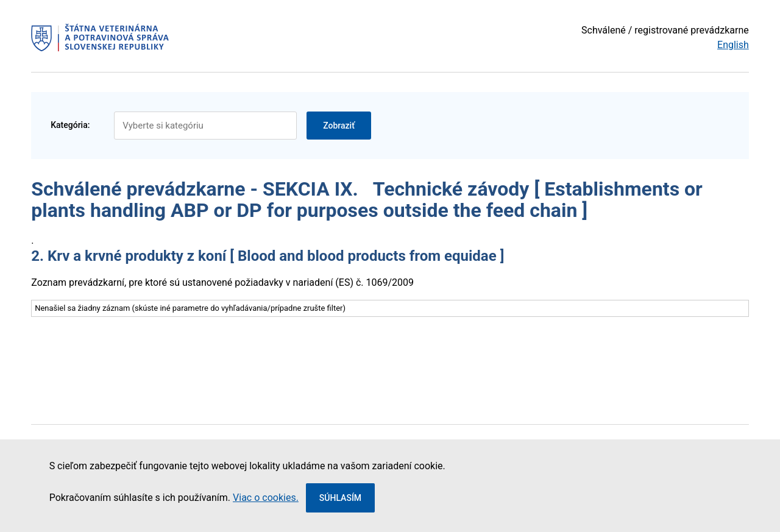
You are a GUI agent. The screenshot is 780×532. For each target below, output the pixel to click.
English (733, 45)
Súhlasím (340, 498)
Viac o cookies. (266, 498)
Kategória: (70, 125)
